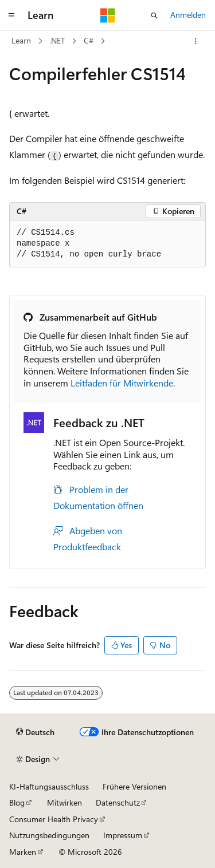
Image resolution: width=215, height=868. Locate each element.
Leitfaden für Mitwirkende (122, 383)
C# (89, 40)
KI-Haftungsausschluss (49, 786)
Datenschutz (118, 802)
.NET (57, 40)
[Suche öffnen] (154, 15)
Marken (23, 852)
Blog (17, 802)
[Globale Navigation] (11, 15)
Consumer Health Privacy (54, 819)
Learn (21, 40)
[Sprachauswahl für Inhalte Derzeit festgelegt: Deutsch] (35, 732)
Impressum (123, 835)
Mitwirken (64, 802)
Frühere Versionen (134, 786)
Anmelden (188, 15)
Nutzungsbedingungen (49, 835)
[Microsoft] (108, 15)
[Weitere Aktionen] (196, 41)
